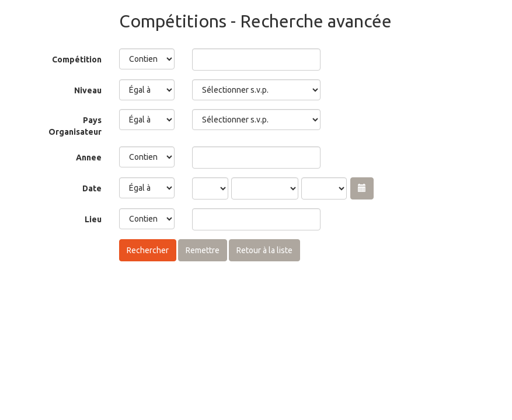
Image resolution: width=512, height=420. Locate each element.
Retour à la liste (264, 250)
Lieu (93, 219)
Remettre (203, 250)
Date (92, 188)
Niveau (88, 90)
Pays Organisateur (75, 126)
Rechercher (148, 250)
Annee (89, 157)
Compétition (77, 60)
